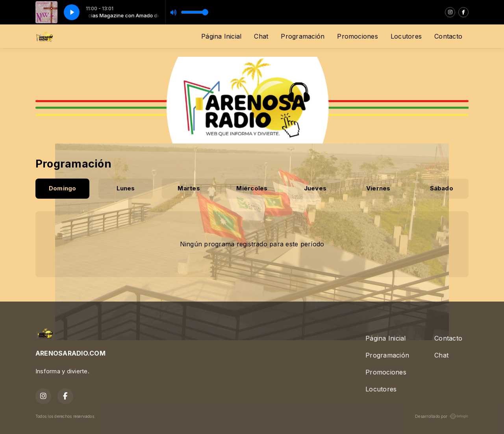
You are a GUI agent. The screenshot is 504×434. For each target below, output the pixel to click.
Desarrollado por (442, 416)
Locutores (406, 36)
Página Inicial (221, 36)
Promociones (358, 36)
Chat (261, 36)
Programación (303, 36)
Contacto (448, 36)
